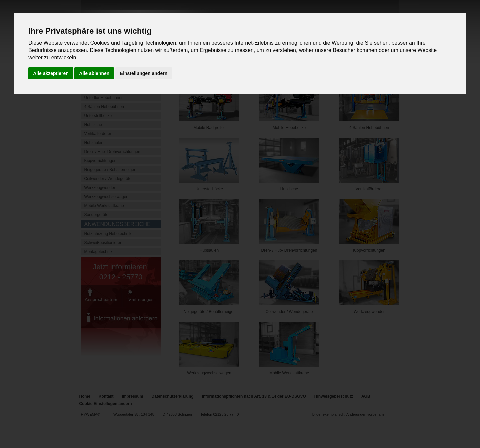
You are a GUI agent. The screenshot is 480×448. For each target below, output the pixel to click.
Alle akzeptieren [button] (51, 73)
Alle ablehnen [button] (94, 73)
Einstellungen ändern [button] (144, 73)
